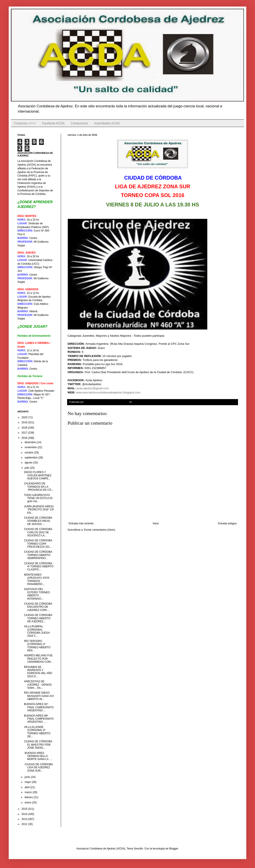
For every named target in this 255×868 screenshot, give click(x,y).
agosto (29, 463)
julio (27, 468)
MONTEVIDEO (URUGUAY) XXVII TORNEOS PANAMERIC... (37, 579)
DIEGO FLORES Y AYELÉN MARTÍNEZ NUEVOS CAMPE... (38, 475)
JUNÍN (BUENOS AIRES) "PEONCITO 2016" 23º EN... (39, 510)
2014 (25, 814)
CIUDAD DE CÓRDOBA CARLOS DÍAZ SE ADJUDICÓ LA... (38, 532)
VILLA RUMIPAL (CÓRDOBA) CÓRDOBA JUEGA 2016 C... (37, 631)
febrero (29, 797)
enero (28, 803)
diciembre (31, 442)
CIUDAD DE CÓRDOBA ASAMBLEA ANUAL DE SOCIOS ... (38, 521)
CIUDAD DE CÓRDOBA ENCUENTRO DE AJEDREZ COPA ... (38, 607)
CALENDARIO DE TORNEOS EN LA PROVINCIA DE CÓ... (39, 487)
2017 (25, 433)
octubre (29, 453)
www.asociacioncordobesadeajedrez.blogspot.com (108, 392)
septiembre (31, 458)
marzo (29, 792)
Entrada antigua (227, 523)
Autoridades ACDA (107, 123)
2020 (25, 417)
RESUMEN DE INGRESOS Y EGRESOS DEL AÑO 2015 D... (38, 672)
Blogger (174, 849)
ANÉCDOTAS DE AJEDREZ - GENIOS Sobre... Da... (38, 685)
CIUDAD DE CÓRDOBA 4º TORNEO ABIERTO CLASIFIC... (39, 567)
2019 (25, 422)
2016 (25, 438)
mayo (28, 782)
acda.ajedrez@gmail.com (93, 388)
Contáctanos (79, 123)
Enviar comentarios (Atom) (100, 530)
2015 (25, 809)
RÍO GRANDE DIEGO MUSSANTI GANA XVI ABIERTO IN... (39, 696)
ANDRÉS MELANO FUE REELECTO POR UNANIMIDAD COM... (38, 659)
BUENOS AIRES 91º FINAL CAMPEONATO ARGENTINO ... (39, 707)
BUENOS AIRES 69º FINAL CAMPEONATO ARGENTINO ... (39, 719)
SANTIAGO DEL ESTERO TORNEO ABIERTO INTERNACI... (37, 594)
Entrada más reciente (81, 523)
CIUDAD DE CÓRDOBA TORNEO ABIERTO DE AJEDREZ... (38, 618)
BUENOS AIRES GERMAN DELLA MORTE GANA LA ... (38, 756)
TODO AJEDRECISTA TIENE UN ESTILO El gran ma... (38, 498)
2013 (25, 819)
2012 (25, 824)
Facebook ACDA (53, 123)
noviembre (31, 447)
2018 (25, 428)
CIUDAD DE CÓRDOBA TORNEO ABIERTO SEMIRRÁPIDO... (38, 555)
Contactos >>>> (25, 123)
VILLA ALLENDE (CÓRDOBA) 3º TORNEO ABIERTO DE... (37, 732)
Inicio (156, 523)
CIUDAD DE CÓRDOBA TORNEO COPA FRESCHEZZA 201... (38, 544)
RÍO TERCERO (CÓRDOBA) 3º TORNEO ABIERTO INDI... (37, 646)
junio (28, 777)
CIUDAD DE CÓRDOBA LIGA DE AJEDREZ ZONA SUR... (38, 768)
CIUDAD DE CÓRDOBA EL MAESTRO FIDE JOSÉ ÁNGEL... (38, 745)
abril (27, 787)
